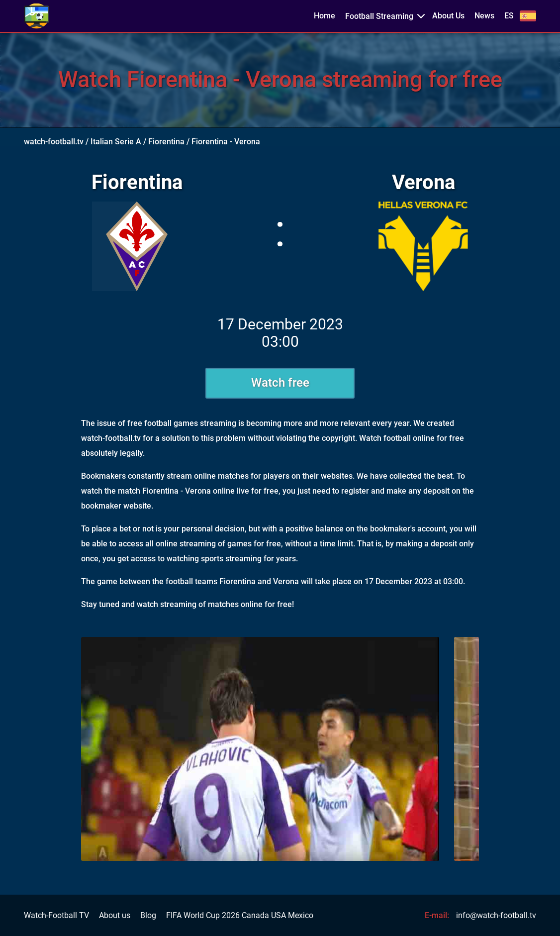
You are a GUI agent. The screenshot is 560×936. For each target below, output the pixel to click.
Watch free (280, 383)
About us (115, 916)
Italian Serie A (116, 142)
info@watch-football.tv (496, 915)
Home (325, 16)
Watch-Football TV (56, 916)
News (484, 16)
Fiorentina (166, 142)
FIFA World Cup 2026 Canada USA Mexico (240, 916)
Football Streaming (379, 16)
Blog (148, 916)
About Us (448, 16)
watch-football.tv (54, 142)
